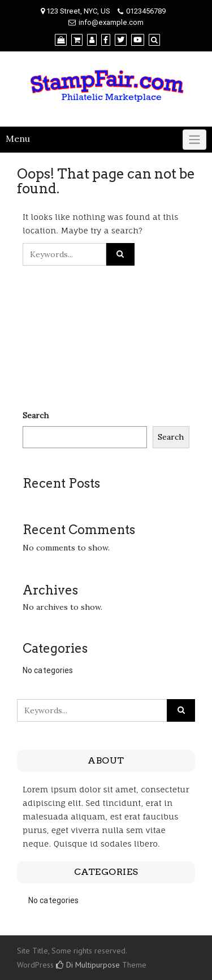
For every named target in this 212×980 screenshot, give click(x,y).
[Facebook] (106, 40)
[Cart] (77, 40)
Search (36, 415)
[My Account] (92, 40)
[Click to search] (120, 254)
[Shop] (61, 40)
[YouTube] (138, 40)
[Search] (154, 40)
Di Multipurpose (88, 965)
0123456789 (146, 11)
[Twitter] (121, 40)
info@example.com (111, 22)
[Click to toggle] (194, 140)
